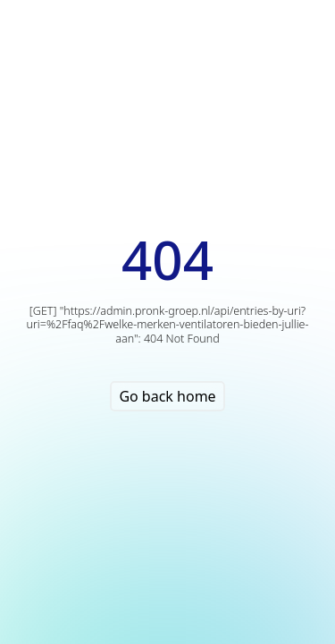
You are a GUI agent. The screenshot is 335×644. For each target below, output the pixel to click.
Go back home (167, 396)
